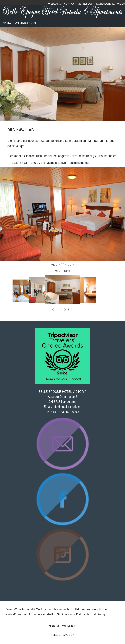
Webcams (55, 4)
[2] (58, 265)
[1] (53, 265)
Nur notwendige (62, 626)
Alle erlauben (63, 635)
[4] (67, 265)
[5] (72, 265)
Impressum (86, 4)
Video (121, 4)
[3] (62, 265)
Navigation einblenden (19, 23)
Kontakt (70, 4)
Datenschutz (105, 4)
